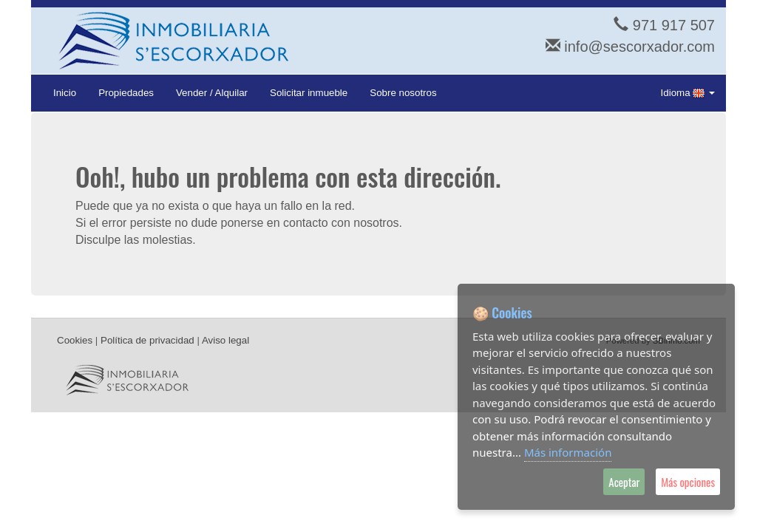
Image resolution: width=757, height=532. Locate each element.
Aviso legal (225, 340)
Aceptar (624, 482)
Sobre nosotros (403, 93)
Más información (568, 452)
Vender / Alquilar (212, 93)
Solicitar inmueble (309, 93)
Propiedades (126, 93)
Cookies (75, 340)
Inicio (65, 93)
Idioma (688, 93)
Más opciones (688, 482)
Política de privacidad (147, 340)
